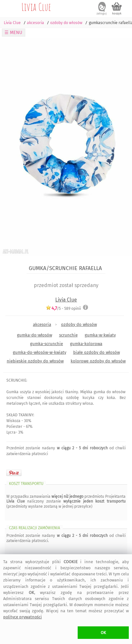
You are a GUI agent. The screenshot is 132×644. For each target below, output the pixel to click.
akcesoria (42, 324)
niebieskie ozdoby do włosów (35, 361)
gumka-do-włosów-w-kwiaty (39, 352)
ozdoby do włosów (79, 324)
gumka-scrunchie (47, 344)
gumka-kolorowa (86, 344)
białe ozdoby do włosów (97, 352)
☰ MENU (13, 33)
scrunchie (68, 335)
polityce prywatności (23, 617)
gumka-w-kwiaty (100, 335)
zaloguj (102, 13)
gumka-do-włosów (35, 335)
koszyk (117, 13)
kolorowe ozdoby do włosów (98, 361)
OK (103, 633)
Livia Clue (36, 7)
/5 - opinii (63, 308)
